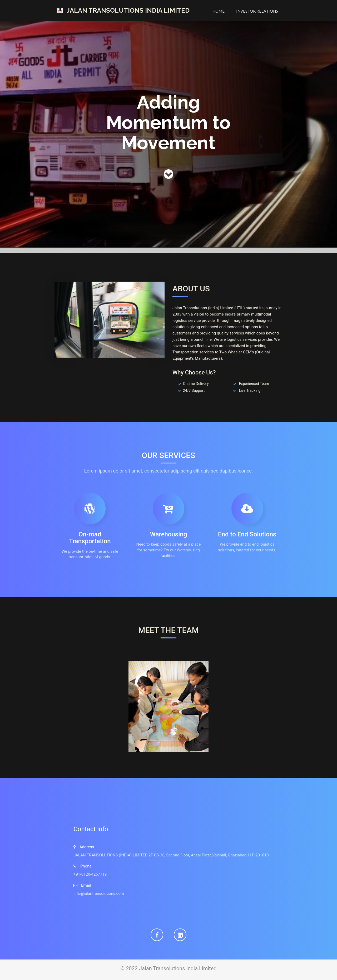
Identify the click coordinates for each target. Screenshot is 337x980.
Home (219, 11)
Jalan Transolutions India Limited (128, 10)
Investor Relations (257, 11)
